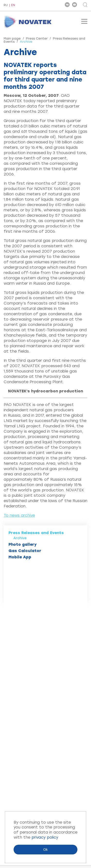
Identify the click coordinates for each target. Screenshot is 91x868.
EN (13, 5)
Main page (12, 38)
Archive (20, 538)
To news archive (19, 515)
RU (6, 5)
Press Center (37, 38)
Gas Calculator (25, 551)
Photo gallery (23, 544)
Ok (46, 850)
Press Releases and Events (36, 533)
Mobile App (20, 557)
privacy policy (45, 837)
